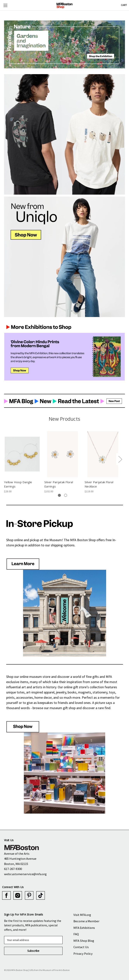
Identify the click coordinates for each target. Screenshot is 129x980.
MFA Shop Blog (84, 941)
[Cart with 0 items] (124, 5)
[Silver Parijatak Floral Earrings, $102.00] (62, 454)
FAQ (76, 934)
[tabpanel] (22, 462)
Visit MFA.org (82, 915)
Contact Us (81, 947)
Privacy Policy (83, 954)
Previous (5, 459)
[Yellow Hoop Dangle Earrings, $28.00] (22, 454)
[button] (64, 44)
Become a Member (86, 921)
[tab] (59, 495)
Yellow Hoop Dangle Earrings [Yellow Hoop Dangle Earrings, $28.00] (18, 484)
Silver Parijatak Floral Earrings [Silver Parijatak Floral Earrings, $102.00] (59, 484)
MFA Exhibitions (84, 928)
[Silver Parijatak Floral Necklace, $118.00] (103, 454)
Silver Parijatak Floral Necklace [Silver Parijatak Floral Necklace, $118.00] (99, 484)
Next (120, 459)
